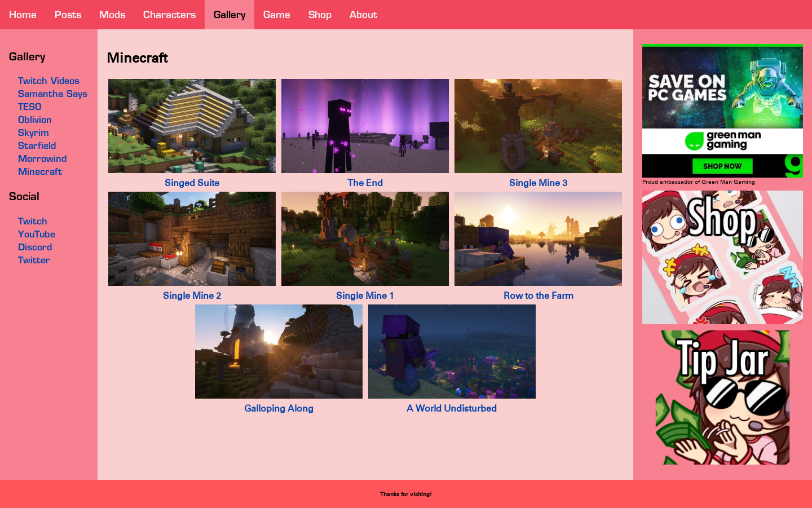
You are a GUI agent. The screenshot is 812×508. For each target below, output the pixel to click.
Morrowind (42, 158)
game (277, 14)
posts (68, 14)
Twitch (33, 221)
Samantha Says (53, 94)
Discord (35, 247)
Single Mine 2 (192, 296)
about (363, 14)
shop (320, 14)
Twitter (34, 260)
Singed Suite (192, 183)
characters (169, 14)
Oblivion (35, 120)
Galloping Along (279, 408)
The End (365, 183)
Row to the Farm (539, 296)
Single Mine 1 (365, 296)
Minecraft (40, 171)
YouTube (37, 234)
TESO (30, 107)
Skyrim (34, 132)
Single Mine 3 (538, 183)
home (23, 14)
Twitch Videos (49, 81)
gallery (230, 14)
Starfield (37, 145)
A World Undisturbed (452, 408)
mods (112, 14)
